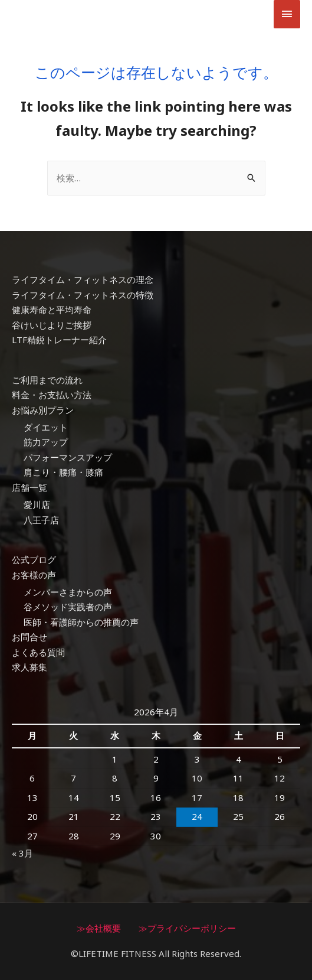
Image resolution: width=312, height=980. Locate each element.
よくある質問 (38, 652)
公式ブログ (34, 559)
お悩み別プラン (43, 410)
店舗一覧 (29, 487)
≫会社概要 (99, 928)
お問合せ (29, 637)
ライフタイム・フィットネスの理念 (83, 279)
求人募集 (29, 667)
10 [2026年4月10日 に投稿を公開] (197, 778)
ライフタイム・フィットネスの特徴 (83, 295)
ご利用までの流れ (47, 380)
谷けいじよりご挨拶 (52, 325)
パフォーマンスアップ (68, 457)
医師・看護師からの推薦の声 (81, 622)
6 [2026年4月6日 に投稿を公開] (32, 778)
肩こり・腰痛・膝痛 (63, 472)
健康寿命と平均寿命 (52, 310)
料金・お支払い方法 (52, 395)
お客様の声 (34, 575)
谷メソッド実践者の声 (68, 607)
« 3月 (22, 853)
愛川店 (37, 504)
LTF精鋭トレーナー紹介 (59, 340)
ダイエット (46, 427)
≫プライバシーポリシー (187, 928)
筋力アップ (46, 442)
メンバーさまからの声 (68, 592)
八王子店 (41, 520)
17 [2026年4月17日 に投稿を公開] (197, 797)
